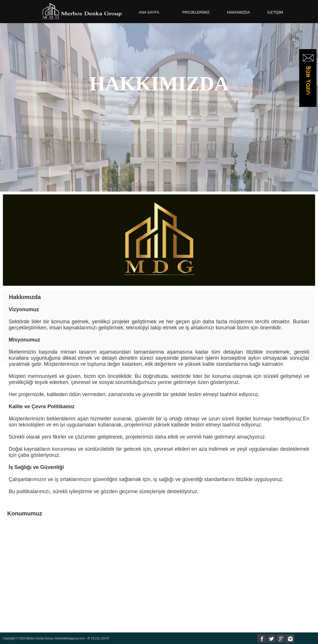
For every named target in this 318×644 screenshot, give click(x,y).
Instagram (290, 639)
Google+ (281, 639)
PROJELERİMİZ (196, 12)
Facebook (262, 639)
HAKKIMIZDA (238, 12)
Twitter (271, 639)
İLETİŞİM (275, 12)
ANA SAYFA (149, 12)
